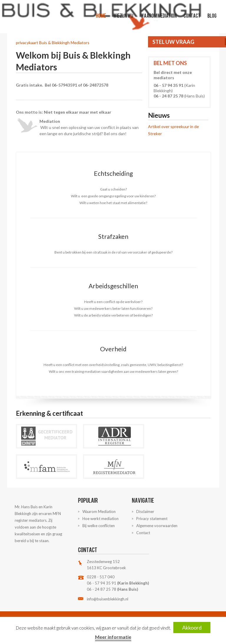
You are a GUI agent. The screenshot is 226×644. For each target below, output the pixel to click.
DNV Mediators (44, 436)
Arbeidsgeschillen (113, 286)
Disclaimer (145, 511)
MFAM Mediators (44, 467)
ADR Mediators (111, 436)
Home (101, 15)
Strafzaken (113, 236)
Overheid (113, 349)
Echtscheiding (113, 173)
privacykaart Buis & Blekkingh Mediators (53, 43)
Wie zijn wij (123, 15)
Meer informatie (113, 637)
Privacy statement (152, 519)
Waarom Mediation (158, 15)
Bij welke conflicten (99, 526)
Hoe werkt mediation (100, 519)
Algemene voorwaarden (157, 526)
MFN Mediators (111, 467)
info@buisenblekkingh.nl (108, 599)
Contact (192, 15)
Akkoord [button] (192, 628)
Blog (212, 15)
